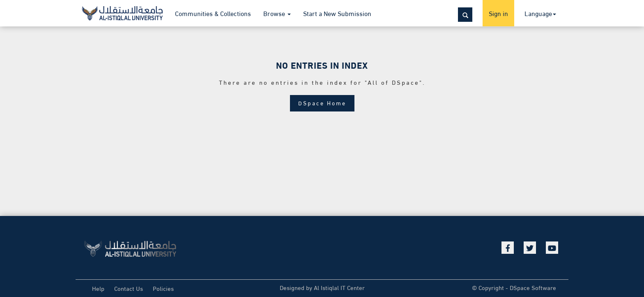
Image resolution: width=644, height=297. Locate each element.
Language (540, 13)
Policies (163, 288)
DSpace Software (533, 287)
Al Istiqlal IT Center (339, 287)
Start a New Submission (337, 13)
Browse (277, 13)
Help (98, 288)
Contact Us (129, 288)
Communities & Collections (213, 13)
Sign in (498, 13)
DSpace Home (322, 103)
